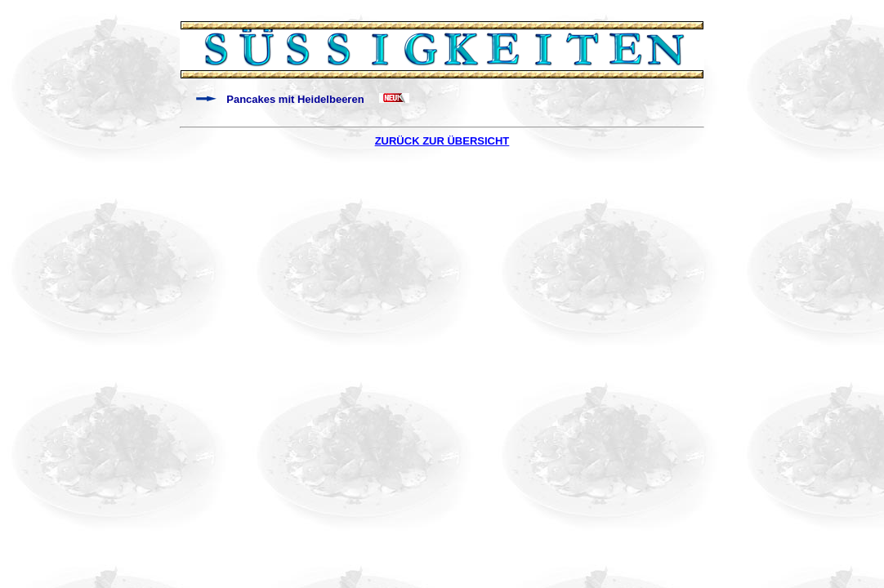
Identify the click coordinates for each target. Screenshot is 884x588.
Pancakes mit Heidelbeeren (295, 99)
